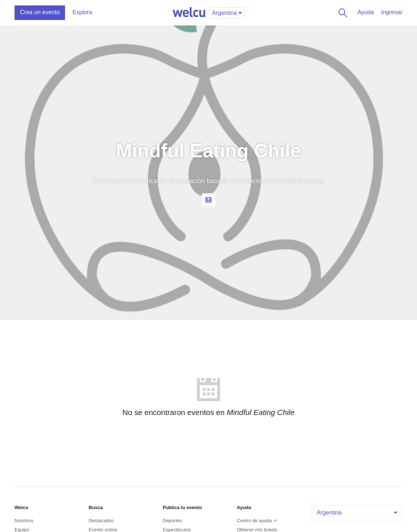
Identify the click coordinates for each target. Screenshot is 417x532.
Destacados (101, 521)
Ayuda (366, 12)
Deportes (172, 521)
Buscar (341, 13)
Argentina (358, 513)
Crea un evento (40, 12)
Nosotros (24, 521)
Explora (82, 12)
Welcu (189, 13)
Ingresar (392, 12)
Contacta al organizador (208, 200)
